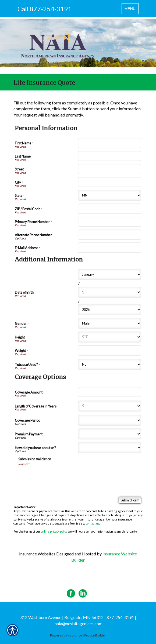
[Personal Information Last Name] (110, 156)
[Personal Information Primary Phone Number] (110, 222)
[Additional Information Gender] (110, 323)
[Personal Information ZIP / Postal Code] (110, 209)
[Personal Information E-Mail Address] (110, 248)
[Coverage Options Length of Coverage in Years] (110, 406)
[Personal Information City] (110, 182)
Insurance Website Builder (87, 635)
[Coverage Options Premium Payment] (110, 434)
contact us (93, 523)
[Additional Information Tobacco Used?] (110, 364)
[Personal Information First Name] (110, 143)
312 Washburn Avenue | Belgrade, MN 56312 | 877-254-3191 (77, 617)
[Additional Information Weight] (110, 350)
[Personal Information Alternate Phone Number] (110, 235)
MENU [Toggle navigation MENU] (131, 10)
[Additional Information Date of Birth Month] (110, 274)
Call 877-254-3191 (45, 9)
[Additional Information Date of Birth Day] (110, 292)
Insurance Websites (37, 554)
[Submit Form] (130, 500)
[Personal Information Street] (110, 169)
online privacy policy (54, 531)
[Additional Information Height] (110, 337)
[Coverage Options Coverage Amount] (110, 392)
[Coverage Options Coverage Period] (110, 420)
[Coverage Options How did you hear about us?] (110, 448)
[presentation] (59, 476)
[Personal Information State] (110, 195)
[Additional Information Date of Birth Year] (110, 310)
